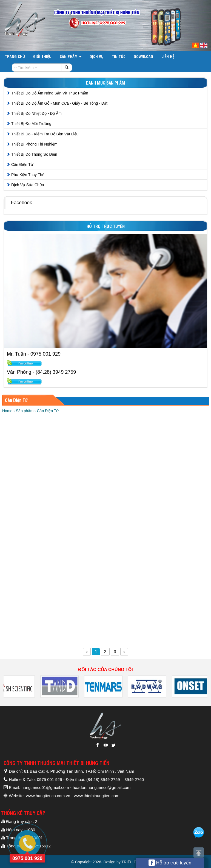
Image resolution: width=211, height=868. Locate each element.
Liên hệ (168, 56)
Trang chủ (15, 56)
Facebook (22, 203)
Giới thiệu (42, 56)
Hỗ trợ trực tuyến (170, 863)
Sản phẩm (71, 56)
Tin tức (119, 56)
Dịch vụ (97, 56)
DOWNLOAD (143, 56)
